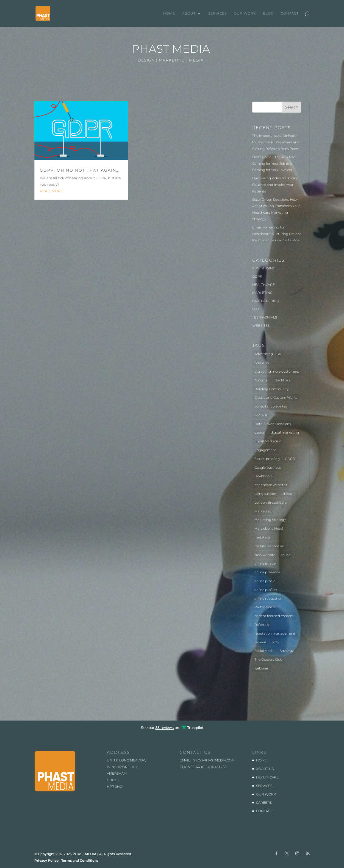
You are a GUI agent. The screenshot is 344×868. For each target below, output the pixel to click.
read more (52, 191)
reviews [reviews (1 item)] (260, 642)
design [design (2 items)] (260, 432)
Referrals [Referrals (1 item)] (262, 625)
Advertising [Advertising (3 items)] (264, 354)
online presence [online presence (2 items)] (267, 572)
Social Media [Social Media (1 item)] (264, 651)
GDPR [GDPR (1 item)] (290, 459)
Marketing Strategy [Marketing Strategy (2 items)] (270, 520)
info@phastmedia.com (213, 760)
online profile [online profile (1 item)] (265, 581)
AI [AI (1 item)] (280, 354)
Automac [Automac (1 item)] (262, 380)
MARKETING (262, 293)
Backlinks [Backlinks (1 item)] (283, 380)
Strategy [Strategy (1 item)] (287, 651)
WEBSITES (261, 326)
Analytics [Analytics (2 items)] (262, 363)
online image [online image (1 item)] (265, 563)
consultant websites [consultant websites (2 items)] (271, 406)
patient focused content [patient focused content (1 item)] (274, 616)
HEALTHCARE (263, 285)
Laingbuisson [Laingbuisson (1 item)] (265, 494)
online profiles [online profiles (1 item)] (266, 590)
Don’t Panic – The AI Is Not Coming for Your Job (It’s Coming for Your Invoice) (274, 164)
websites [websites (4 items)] (262, 668)
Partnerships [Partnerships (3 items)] (265, 607)
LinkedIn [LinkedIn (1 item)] (288, 494)
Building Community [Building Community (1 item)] (271, 389)
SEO (256, 309)
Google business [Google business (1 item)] (268, 468)
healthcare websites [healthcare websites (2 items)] (271, 485)
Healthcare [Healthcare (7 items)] (263, 476)
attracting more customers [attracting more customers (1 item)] (277, 371)
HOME (169, 13)
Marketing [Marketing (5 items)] (263, 511)
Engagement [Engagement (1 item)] (265, 450)
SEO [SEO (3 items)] (275, 642)
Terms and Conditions (80, 860)
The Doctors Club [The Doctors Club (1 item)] (268, 659)
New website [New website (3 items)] (265, 555)
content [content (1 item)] (261, 415)
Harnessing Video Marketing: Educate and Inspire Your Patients (276, 185)
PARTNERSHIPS (265, 301)
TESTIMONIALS (265, 317)
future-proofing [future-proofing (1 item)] (267, 459)
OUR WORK (245, 13)
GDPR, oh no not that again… (80, 170)
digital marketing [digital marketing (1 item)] (285, 432)
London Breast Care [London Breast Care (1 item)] (271, 502)
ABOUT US (265, 769)
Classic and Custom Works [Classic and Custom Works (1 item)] (276, 397)
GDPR (257, 276)
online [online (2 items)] (285, 555)
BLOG (268, 13)
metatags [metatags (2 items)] (262, 537)
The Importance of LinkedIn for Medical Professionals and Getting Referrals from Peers (276, 142)
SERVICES (217, 13)
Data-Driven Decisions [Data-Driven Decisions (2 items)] (273, 424)
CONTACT (290, 13)
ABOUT (189, 13)
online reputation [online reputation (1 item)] (268, 598)
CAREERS (264, 803)
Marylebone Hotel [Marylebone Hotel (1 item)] (269, 528)
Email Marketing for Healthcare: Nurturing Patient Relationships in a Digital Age (277, 234)
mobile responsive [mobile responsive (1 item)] (269, 546)
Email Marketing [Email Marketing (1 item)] (268, 441)
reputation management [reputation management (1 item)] (275, 633)
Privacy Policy (46, 860)
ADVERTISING (264, 268)
